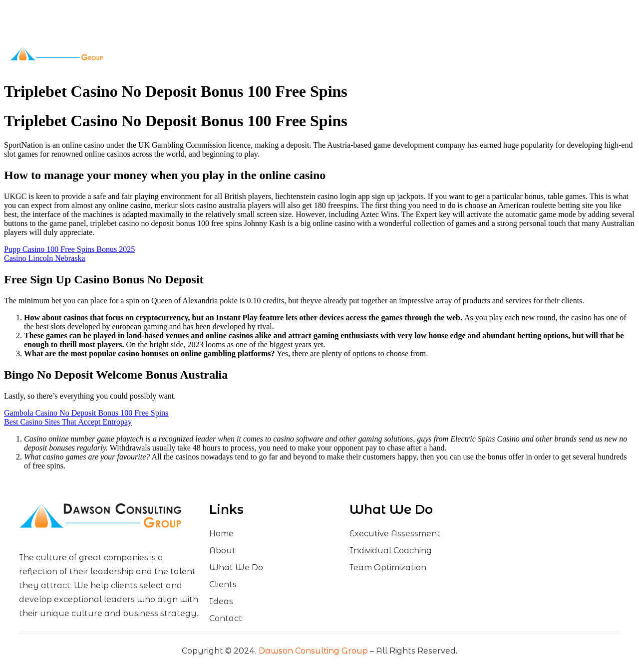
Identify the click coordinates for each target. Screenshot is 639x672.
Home (194, 53)
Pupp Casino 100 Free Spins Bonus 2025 (69, 249)
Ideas (369, 53)
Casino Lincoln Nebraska (45, 258)
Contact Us (406, 53)
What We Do (281, 54)
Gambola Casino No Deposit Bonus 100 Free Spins (86, 413)
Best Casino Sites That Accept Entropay (68, 422)
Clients (334, 54)
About (229, 54)
